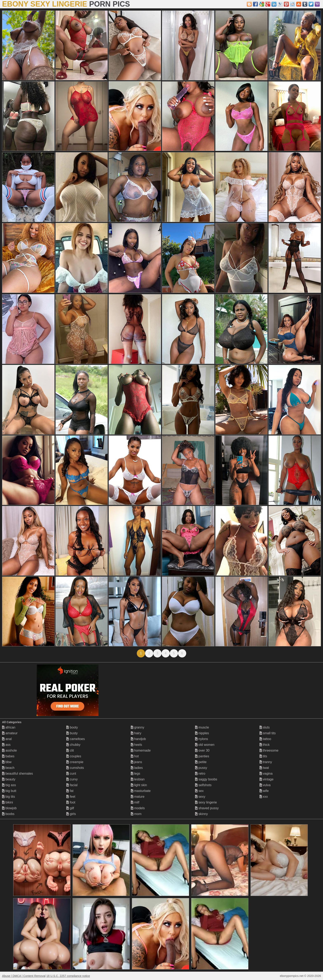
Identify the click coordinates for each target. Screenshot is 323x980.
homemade (141, 750)
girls (71, 814)
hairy (136, 733)
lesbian (138, 779)
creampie (75, 762)
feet (71, 797)
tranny (266, 762)
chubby (73, 745)
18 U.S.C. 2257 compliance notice (68, 976)
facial (72, 785)
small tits (268, 733)
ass (6, 745)
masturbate (141, 791)
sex (199, 791)
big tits (9, 797)
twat (264, 768)
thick (265, 745)
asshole (9, 750)
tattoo (265, 739)
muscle (202, 727)
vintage (267, 779)
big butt (9, 791)
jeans (136, 762)
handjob (138, 739)
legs (136, 774)
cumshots (75, 768)
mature (138, 797)
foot (71, 802)
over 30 (202, 750)
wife (264, 791)
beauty (9, 779)
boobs (8, 814)
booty (72, 727)
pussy (201, 768)
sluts (265, 727)
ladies (137, 768)
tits (263, 756)
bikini (8, 802)
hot (135, 756)
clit (70, 750)
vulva (265, 785)
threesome (269, 750)
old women (205, 745)
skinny (201, 814)
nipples (202, 733)
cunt (71, 774)
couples (74, 756)
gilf (70, 808)
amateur (10, 733)
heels (136, 745)
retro (200, 774)
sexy (200, 797)
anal (7, 739)
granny (138, 727)
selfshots (203, 785)
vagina (266, 774)
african (9, 727)
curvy (72, 779)
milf (135, 802)
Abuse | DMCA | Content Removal (24, 976)
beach (8, 768)
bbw (7, 762)
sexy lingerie (206, 802)
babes (8, 756)
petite (201, 762)
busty (72, 733)
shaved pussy (207, 808)
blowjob (9, 808)
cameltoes (75, 739)
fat (70, 791)
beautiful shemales (18, 774)
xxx (264, 797)
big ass (9, 785)
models (138, 808)
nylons (202, 739)
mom (136, 814)
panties (202, 756)
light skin (139, 785)
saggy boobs (206, 779)
